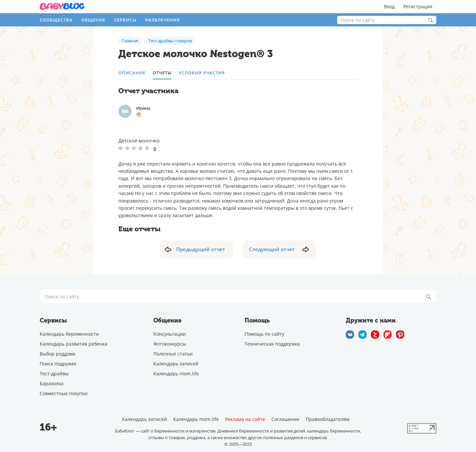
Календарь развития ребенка (74, 344)
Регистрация (418, 6)
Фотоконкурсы (170, 344)
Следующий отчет (272, 249)
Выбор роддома (58, 354)
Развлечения (162, 20)
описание (132, 73)
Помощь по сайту (264, 334)
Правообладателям (328, 419)
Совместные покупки (64, 393)
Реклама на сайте (245, 419)
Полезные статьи (173, 354)
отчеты (162, 73)
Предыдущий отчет (201, 249)
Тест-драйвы (54, 374)
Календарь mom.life (176, 374)
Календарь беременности (69, 334)
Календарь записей (176, 364)
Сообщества (56, 20)
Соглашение (285, 419)
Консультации (170, 334)
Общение (93, 20)
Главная (130, 41)
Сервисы (125, 20)
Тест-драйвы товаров (170, 41)
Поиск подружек (58, 364)
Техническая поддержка (272, 344)
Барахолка (52, 383)
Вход (389, 6)
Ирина (143, 108)
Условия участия (202, 73)
